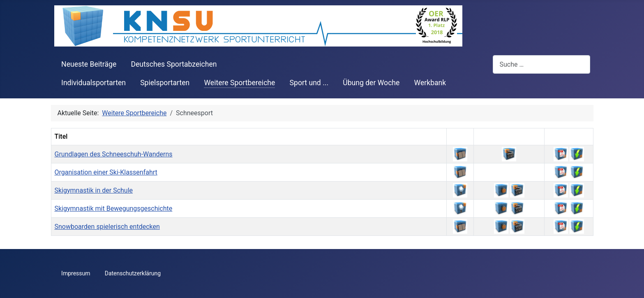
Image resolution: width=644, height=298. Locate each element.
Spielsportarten (165, 83)
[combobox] (541, 64)
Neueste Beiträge (89, 64)
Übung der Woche (371, 83)
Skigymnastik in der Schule (94, 190)
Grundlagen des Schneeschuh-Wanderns (114, 154)
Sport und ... (309, 83)
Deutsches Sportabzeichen (174, 64)
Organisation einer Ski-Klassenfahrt (106, 172)
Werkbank (430, 83)
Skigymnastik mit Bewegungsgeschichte (114, 208)
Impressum (76, 273)
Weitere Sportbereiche (239, 83)
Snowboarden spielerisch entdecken (107, 227)
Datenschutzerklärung (133, 273)
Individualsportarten (93, 83)
